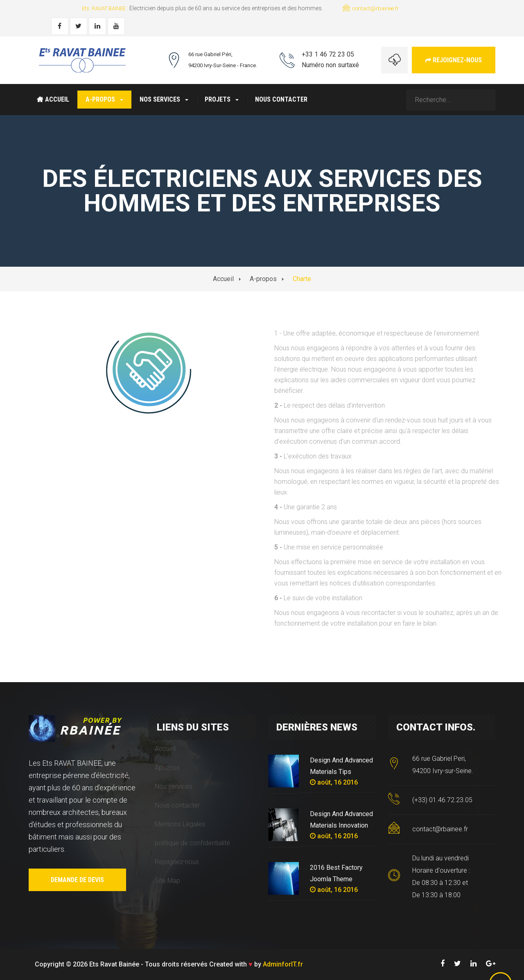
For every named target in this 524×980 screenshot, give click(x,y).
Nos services (164, 99)
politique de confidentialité (192, 843)
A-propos (104, 99)
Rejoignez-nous (454, 60)
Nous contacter (281, 99)
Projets (222, 99)
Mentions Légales (180, 824)
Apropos (167, 768)
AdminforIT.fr (283, 964)
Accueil (53, 99)
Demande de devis (77, 880)
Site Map (167, 881)
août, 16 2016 (334, 782)
